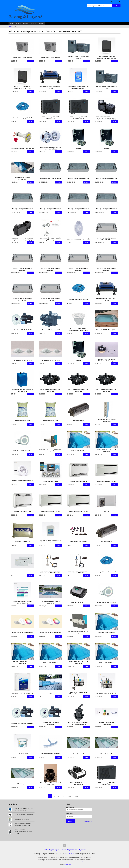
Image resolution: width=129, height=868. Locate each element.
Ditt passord (69, 814)
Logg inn (33, 24)
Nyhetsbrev (83, 850)
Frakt (46, 850)
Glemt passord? (88, 822)
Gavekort (26, 24)
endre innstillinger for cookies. (82, 861)
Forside (12, 24)
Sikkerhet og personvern (70, 850)
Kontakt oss (41, 24)
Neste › (69, 796)
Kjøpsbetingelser (55, 850)
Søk (116, 6)
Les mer (70, 861)
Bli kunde (19, 24)
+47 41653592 (70, 854)
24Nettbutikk (68, 864)
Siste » (77, 796)
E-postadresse (70, 807)
